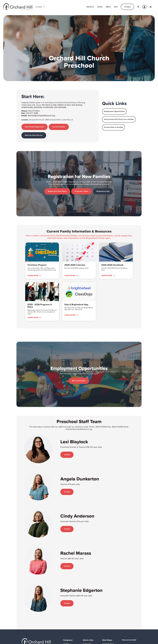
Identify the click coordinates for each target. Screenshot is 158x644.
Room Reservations (90, 625)
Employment (88, 629)
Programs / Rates (81, 182)
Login (132, 611)
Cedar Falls (67, 611)
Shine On (86, 633)
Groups (105, 615)
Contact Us (87, 607)
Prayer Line (87, 618)
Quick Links (88, 604)
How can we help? (129, 604)
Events (100, 7)
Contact (67, 418)
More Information (79, 353)
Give (116, 7)
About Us (90, 7)
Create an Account (132, 616)
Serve (105, 618)
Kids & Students (108, 607)
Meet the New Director (34, 135)
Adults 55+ (106, 611)
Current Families (59, 127)
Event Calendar (89, 611)
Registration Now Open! (57, 182)
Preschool (87, 622)
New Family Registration (35, 127)
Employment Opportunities (114, 111)
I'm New (127, 7)
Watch (108, 7)
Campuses (68, 604)
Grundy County (69, 615)
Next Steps (107, 604)
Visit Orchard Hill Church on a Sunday (119, 119)
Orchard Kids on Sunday (113, 127)
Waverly (66, 618)
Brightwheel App (103, 182)
